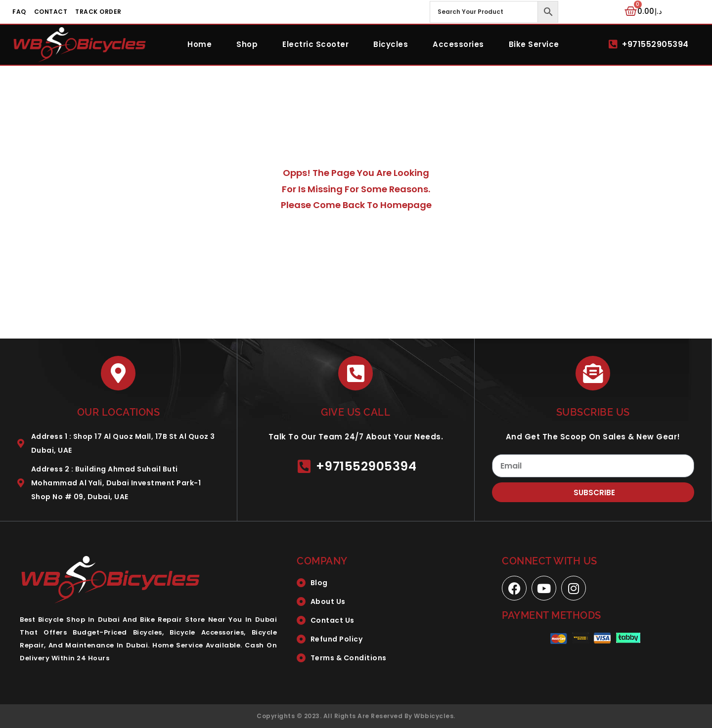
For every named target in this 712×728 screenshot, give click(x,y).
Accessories (458, 44)
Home (200, 44)
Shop (247, 44)
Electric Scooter (315, 44)
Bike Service (534, 44)
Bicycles (391, 44)
